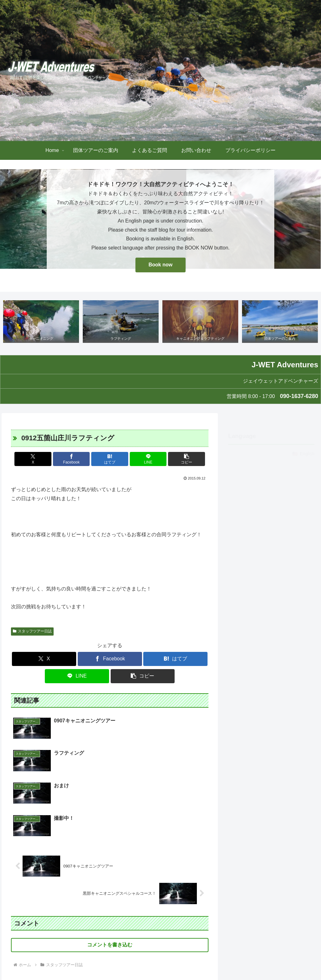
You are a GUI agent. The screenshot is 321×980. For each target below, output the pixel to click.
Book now (160, 265)
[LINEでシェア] (143, 459)
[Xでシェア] (43, 459)
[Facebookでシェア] (77, 459)
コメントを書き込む (110, 880)
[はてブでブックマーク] (110, 459)
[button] (176, 459)
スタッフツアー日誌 (32, 631)
